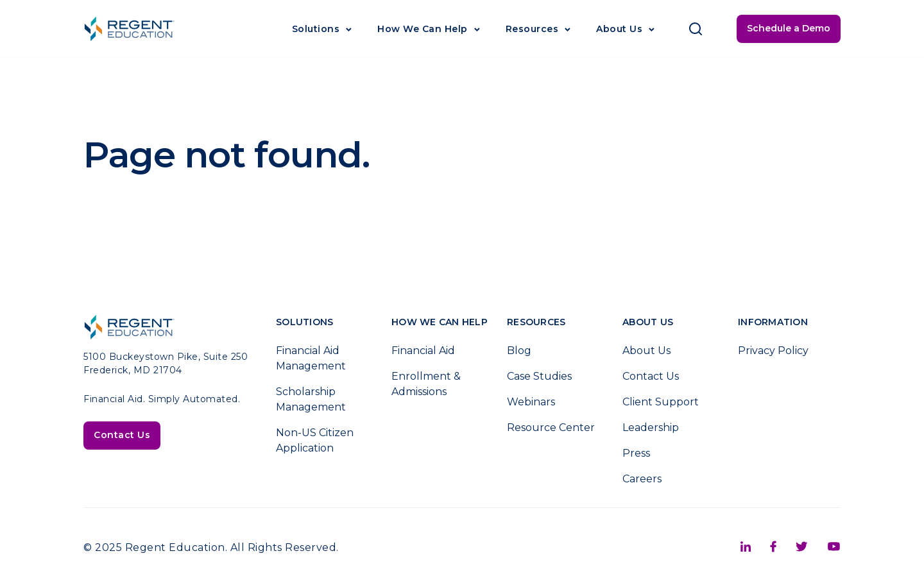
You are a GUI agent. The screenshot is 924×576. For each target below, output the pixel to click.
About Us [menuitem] (648, 322)
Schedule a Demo (789, 28)
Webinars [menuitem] (531, 402)
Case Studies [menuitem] (539, 376)
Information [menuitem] (773, 322)
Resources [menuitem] (536, 322)
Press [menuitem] (636, 453)
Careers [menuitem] (642, 479)
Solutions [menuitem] (304, 322)
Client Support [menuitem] (661, 402)
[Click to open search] (696, 29)
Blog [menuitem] (519, 351)
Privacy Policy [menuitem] (773, 351)
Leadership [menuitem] (651, 428)
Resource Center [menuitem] (551, 428)
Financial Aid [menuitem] (423, 351)
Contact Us (122, 435)
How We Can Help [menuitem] (440, 322)
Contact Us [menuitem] (651, 376)
